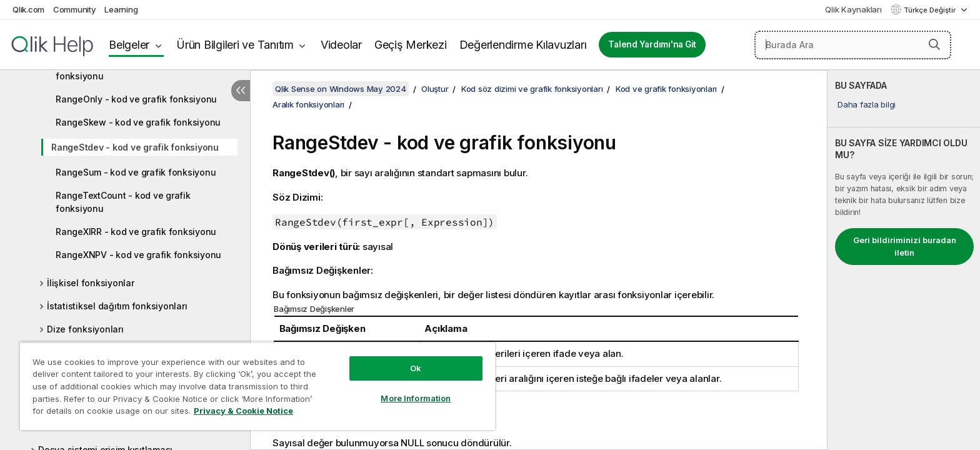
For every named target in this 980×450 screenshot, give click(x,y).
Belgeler (129, 45)
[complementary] (904, 260)
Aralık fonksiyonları (308, 104)
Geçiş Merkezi (411, 45)
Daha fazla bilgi (867, 104)
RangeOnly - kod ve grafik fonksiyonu (136, 99)
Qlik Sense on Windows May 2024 (341, 89)
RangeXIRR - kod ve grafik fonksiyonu (136, 232)
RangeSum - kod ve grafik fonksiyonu (136, 172)
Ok (416, 368)
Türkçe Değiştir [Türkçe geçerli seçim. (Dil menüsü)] (931, 10)
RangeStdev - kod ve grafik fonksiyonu (135, 147)
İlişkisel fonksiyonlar (91, 283)
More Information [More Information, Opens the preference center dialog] (416, 398)
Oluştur (435, 89)
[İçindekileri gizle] (241, 91)
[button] (934, 44)
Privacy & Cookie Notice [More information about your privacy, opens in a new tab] (243, 411)
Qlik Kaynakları (853, 9)
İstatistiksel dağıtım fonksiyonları (117, 306)
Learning (121, 9)
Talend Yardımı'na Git (652, 44)
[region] (257, 386)
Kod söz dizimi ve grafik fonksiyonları (532, 89)
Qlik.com (28, 9)
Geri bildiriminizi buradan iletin (905, 246)
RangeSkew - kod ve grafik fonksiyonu (138, 122)
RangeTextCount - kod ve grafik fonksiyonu (123, 202)
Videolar (341, 45)
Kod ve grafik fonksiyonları (666, 89)
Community (75, 9)
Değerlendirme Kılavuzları (523, 45)
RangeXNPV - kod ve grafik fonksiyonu (138, 255)
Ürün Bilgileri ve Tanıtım (235, 45)
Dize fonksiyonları (85, 329)
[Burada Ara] (853, 45)
